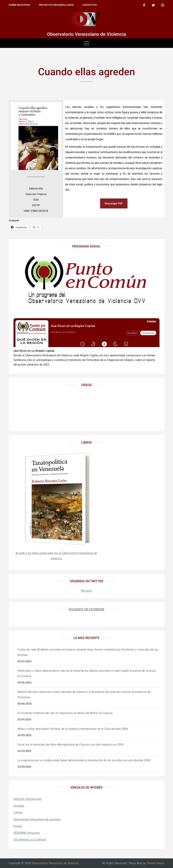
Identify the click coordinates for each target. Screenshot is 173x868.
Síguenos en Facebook (86, 609)
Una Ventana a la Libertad (30, 839)
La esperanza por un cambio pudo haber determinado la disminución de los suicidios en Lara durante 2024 (84, 760)
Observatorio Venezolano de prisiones (37, 819)
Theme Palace (156, 863)
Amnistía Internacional (27, 799)
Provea (18, 826)
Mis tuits (86, 591)
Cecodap (19, 806)
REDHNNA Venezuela (27, 833)
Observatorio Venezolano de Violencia (86, 34)
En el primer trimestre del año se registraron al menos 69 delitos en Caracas (65, 713)
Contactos (90, 5)
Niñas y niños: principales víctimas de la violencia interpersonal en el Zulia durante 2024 (73, 729)
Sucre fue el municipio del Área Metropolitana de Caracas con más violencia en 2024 (70, 744)
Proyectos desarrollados (56, 5)
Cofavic (18, 812)
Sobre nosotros (19, 5)
